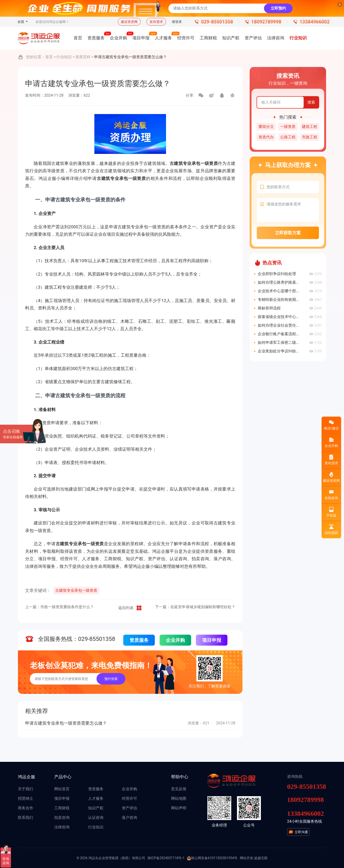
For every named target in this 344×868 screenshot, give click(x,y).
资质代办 (266, 137)
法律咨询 (62, 827)
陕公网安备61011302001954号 (212, 858)
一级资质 (288, 127)
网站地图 (179, 798)
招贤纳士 (26, 798)
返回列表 (130, 608)
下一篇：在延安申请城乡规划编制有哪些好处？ (195, 607)
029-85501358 (217, 22)
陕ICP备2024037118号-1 (166, 858)
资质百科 (83, 57)
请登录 (177, 22)
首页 (49, 57)
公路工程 (288, 137)
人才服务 (96, 798)
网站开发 (247, 858)
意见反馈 (179, 789)
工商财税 (62, 808)
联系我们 (26, 818)
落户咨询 (129, 818)
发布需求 (156, 22)
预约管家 (111, 679)
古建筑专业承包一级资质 (76, 590)
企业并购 (175, 640)
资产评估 (129, 808)
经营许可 (129, 798)
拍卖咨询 (62, 818)
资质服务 (139, 640)
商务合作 (26, 808)
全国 (21, 22)
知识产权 (96, 808)
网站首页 (62, 789)
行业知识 (64, 57)
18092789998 (266, 22)
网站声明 (179, 808)
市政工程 (310, 137)
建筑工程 (310, 127)
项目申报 (212, 640)
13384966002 (315, 22)
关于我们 (26, 789)
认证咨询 (96, 818)
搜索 (311, 102)
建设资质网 (129, 22)
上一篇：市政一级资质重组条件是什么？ (59, 607)
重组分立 (266, 127)
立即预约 (278, 8)
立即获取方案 (288, 233)
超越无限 (261, 858)
